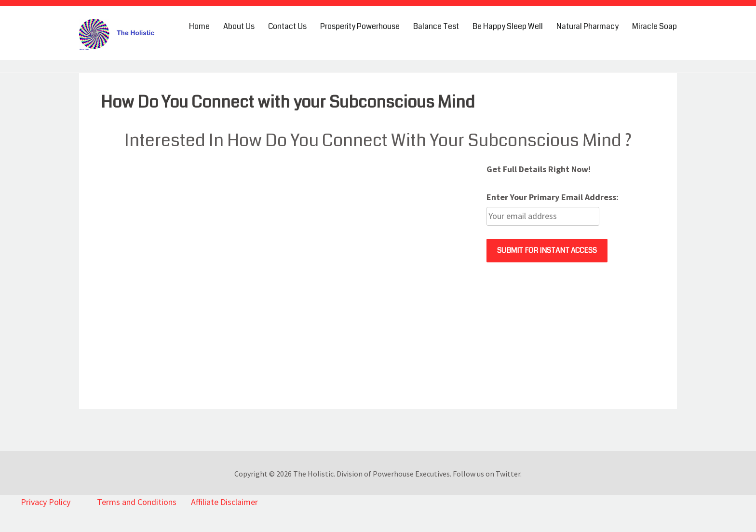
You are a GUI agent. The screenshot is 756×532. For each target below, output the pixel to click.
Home (199, 27)
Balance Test (436, 27)
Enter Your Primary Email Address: (553, 197)
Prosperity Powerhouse (360, 27)
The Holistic (313, 474)
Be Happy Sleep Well (508, 27)
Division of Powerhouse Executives (393, 474)
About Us (239, 27)
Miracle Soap (655, 27)
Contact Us (287, 27)
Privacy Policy (46, 502)
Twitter (508, 474)
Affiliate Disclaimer (224, 502)
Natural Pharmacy (587, 27)
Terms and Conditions (137, 502)
